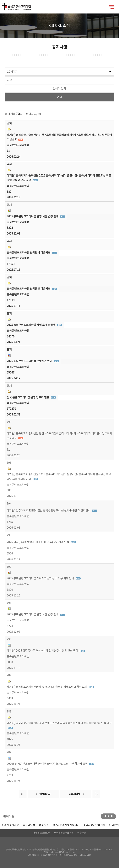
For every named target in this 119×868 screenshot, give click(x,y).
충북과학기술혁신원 (94, 825)
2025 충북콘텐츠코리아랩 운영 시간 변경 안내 (33, 217)
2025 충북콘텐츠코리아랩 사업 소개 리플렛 (31, 325)
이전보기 (105, 816)
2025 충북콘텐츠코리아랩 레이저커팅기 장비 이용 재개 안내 (41, 579)
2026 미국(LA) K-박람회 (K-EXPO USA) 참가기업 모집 (38, 542)
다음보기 (108, 816)
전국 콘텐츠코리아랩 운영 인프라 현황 (28, 398)
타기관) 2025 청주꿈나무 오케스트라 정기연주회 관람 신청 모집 (43, 651)
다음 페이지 (77, 794)
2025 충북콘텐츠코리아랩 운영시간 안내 (30, 361)
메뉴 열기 (112, 7)
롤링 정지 (112, 816)
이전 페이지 (42, 794)
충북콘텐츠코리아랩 (3, 5)
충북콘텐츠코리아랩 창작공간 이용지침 (29, 289)
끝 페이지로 (96, 794)
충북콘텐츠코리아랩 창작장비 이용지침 (29, 253)
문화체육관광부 (11, 825)
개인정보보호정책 (42, 833)
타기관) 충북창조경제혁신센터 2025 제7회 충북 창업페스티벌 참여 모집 (47, 687)
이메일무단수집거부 (64, 833)
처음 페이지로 (23, 794)
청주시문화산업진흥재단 (66, 825)
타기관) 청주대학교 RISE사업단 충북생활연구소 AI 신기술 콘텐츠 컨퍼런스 (49, 511)
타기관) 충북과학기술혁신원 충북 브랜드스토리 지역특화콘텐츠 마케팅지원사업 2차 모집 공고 (59, 723)
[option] (29, 825)
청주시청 (44, 825)
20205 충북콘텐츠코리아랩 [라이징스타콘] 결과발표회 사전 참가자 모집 (48, 764)
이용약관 (82, 833)
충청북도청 (29, 825)
